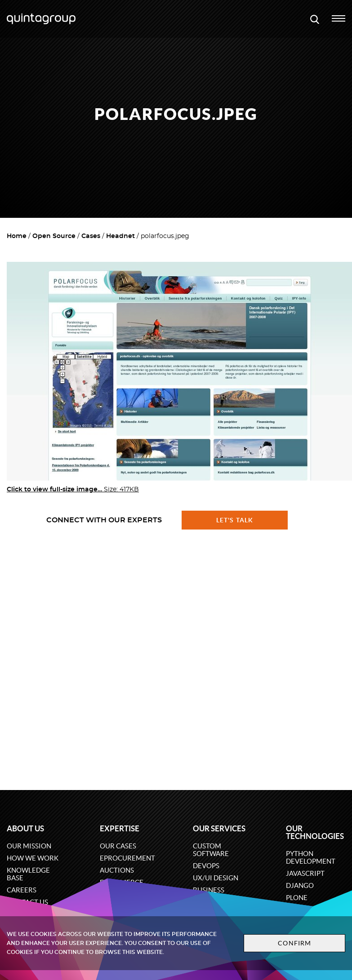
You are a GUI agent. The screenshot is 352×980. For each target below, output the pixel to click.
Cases (91, 236)
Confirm (294, 943)
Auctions (117, 870)
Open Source (54, 236)
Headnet (120, 236)
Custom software (211, 850)
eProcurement (127, 858)
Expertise (120, 828)
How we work (33, 858)
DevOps (206, 866)
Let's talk (235, 520)
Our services (219, 828)
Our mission (29, 846)
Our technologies (315, 832)
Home (17, 236)
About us (25, 828)
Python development (311, 857)
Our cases (118, 846)
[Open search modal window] (315, 19)
